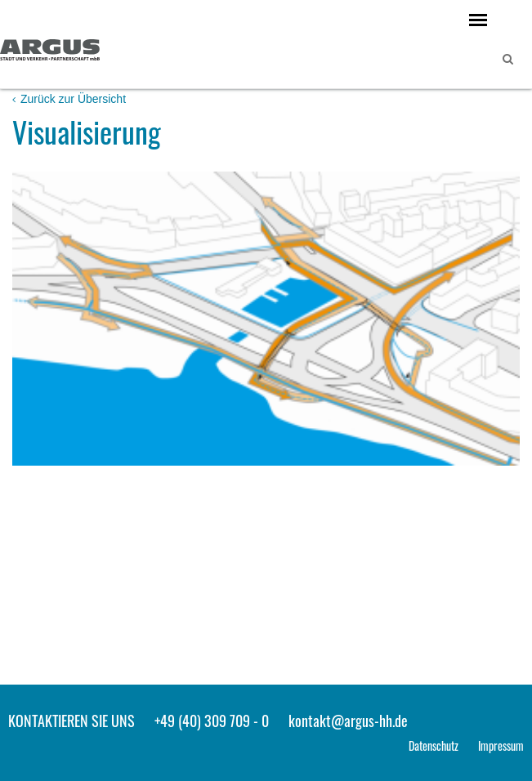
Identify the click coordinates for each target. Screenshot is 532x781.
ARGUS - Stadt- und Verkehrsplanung (50, 51)
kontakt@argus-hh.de (348, 721)
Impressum (501, 745)
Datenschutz (434, 745)
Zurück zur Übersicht (69, 99)
